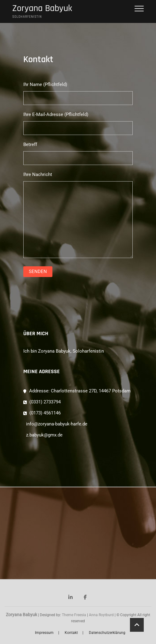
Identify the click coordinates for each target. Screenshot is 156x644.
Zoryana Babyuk (42, 8)
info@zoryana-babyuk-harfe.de (56, 424)
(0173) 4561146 (42, 413)
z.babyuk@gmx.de (44, 435)
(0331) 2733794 (42, 402)
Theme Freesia (74, 615)
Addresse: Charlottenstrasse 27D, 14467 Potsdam (77, 391)
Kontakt (71, 633)
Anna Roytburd (101, 615)
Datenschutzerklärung (107, 633)
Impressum (44, 633)
